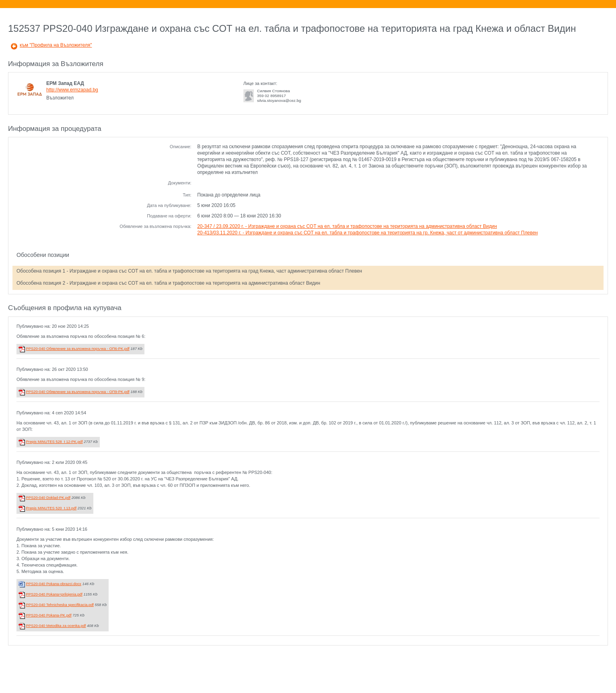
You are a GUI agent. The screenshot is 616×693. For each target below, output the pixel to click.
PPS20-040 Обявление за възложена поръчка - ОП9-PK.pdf (78, 392)
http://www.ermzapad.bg (72, 90)
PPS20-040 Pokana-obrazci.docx (54, 584)
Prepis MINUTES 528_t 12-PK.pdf (55, 442)
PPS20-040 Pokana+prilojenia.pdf (54, 594)
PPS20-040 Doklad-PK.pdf (48, 498)
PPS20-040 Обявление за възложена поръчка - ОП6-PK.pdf (78, 349)
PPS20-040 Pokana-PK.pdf (49, 615)
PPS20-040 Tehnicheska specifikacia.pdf (60, 605)
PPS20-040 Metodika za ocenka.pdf (56, 626)
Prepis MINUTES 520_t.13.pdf (51, 508)
